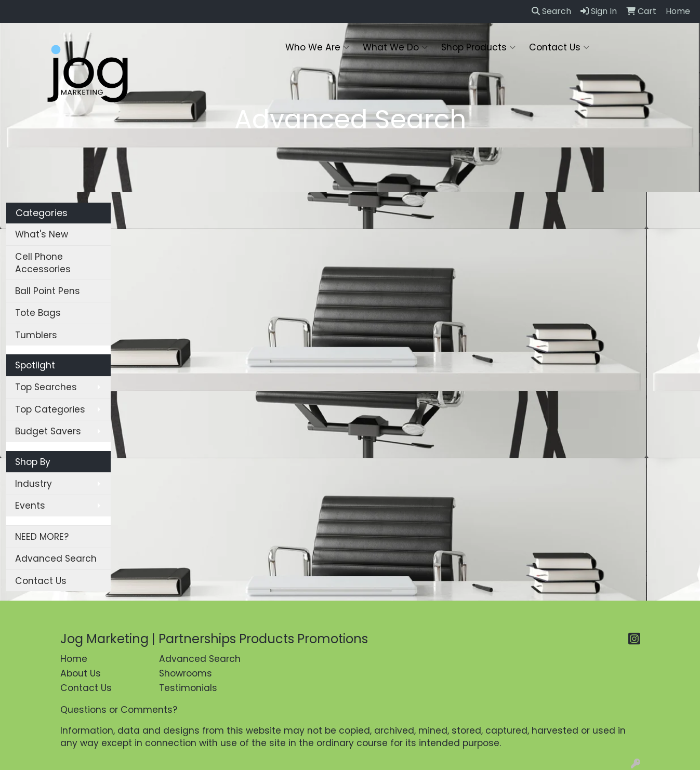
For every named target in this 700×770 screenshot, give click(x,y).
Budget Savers (48, 431)
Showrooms (186, 673)
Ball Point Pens (48, 291)
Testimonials (188, 688)
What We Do (395, 47)
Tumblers (36, 335)
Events (30, 506)
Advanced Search (56, 559)
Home (74, 659)
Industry (34, 484)
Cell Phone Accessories (43, 263)
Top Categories (50, 409)
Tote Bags (38, 313)
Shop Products (478, 47)
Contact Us (559, 47)
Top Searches (46, 387)
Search (551, 11)
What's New (42, 234)
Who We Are (317, 47)
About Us (81, 673)
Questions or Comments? (119, 710)
